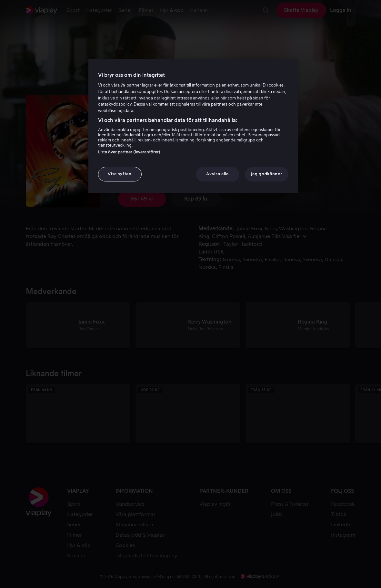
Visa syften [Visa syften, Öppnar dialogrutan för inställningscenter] (120, 174)
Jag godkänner (266, 174)
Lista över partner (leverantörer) (129, 152)
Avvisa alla (217, 174)
